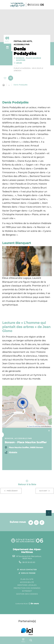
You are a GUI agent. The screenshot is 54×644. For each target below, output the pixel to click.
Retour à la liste (27, 483)
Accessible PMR (22, 44)
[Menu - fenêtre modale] (23, 640)
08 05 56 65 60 (29, 562)
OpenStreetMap (35, 426)
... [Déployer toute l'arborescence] (9, 85)
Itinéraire (13, 452)
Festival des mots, (23, 41)
